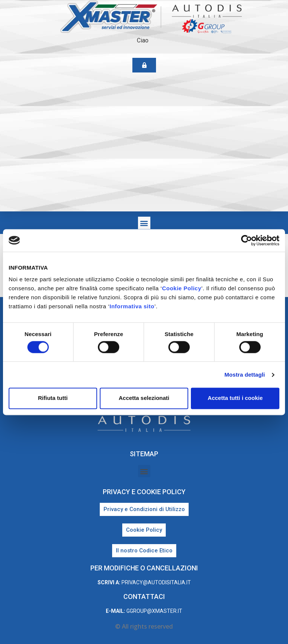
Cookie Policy (182, 288)
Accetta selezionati (144, 398)
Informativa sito (132, 306)
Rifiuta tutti (53, 398)
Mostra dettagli (244, 375)
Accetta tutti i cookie (235, 398)
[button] (144, 223)
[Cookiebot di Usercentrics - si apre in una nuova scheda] (247, 240)
